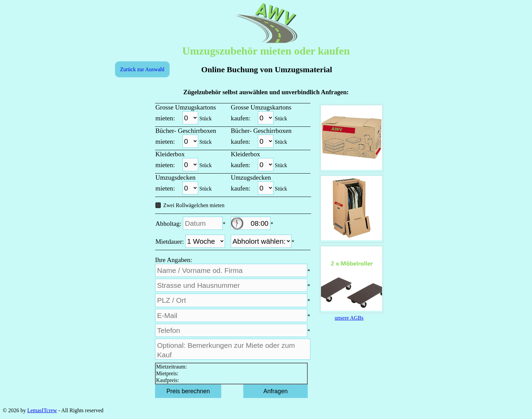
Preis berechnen (188, 391)
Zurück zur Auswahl (142, 69)
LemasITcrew (42, 410)
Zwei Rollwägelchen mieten (190, 205)
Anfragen (275, 391)
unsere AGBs (349, 318)
